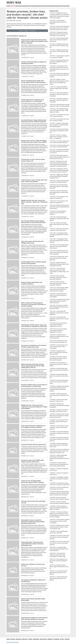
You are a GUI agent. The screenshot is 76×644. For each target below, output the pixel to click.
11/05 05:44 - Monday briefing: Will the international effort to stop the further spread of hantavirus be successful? (59, 493)
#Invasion (39, 6)
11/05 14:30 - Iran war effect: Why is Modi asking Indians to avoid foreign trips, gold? (59, 186)
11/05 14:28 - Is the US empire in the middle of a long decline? (59, 197)
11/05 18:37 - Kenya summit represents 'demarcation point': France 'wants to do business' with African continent (59, 28)
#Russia (18, 6)
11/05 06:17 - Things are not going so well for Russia (59, 469)
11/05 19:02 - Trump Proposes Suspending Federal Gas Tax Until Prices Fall (58, 22)
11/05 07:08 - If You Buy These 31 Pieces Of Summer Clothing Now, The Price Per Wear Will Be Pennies (59, 464)
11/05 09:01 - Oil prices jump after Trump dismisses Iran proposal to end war (59, 395)
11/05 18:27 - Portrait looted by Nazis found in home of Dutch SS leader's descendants (59, 40)
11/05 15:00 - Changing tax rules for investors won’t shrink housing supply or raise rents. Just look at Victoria (59, 170)
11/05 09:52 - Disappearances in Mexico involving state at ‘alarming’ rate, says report (58, 352)
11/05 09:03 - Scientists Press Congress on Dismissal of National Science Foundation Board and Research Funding (59, 389)
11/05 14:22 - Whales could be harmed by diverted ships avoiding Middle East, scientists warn (59, 207)
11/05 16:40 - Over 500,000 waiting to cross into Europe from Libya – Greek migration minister (59, 110)
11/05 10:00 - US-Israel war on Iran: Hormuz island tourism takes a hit (58, 341)
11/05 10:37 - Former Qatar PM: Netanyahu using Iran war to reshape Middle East (59, 313)
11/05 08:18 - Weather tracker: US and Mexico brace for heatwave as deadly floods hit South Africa (59, 416)
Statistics (13, 6)
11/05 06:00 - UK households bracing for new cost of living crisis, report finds (60, 484)
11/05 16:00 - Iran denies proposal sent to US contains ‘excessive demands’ (59, 142)
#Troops (67, 6)
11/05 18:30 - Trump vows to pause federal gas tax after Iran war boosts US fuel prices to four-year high (59, 34)
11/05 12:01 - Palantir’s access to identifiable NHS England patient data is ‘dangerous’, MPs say (59, 264)
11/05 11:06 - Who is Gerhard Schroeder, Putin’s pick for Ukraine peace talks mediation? (58, 277)
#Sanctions (45, 6)
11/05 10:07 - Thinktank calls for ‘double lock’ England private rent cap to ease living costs (59, 336)
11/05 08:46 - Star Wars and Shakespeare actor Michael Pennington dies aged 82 (59, 405)
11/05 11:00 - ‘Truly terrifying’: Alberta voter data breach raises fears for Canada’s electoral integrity (59, 289)
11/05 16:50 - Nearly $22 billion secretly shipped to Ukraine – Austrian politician (60, 105)
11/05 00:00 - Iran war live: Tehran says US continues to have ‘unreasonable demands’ (59, 537)
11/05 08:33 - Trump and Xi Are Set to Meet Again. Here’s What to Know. (59, 411)
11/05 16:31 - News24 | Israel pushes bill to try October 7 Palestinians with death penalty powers (59, 125)
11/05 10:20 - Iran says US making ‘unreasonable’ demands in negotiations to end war (58, 325)
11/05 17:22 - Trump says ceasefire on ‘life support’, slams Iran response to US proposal (59, 94)
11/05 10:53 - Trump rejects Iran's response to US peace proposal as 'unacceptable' (58, 295)
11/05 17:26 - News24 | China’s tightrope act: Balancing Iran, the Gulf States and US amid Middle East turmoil (59, 82)
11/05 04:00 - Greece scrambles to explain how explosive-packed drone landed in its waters (59, 508)
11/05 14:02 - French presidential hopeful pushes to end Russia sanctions (58, 213)
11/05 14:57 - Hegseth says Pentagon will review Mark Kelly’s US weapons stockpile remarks (59, 176)
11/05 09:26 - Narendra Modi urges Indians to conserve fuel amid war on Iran (59, 370)
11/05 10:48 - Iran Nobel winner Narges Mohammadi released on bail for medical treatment (60, 301)
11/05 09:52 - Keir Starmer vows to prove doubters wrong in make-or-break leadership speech (58, 358)
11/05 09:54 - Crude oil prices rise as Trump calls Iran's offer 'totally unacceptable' (59, 347)
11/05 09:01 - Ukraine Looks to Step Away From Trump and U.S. (59, 400)
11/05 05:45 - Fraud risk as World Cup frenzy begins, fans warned (59, 488)
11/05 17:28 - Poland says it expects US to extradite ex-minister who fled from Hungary (59, 75)
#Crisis (34, 6)
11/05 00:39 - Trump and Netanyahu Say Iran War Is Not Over (59, 532)
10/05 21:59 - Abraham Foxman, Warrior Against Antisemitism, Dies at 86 (59, 567)
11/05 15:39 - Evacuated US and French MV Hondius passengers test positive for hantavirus (59, 151)
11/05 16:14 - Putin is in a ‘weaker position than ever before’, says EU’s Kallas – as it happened (59, 137)
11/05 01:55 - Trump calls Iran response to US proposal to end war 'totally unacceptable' (60, 521)
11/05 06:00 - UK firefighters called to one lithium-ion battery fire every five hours (59, 479)
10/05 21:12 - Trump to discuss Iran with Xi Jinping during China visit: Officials (58, 573)
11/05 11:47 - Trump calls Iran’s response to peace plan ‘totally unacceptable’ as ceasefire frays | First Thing (59, 271)
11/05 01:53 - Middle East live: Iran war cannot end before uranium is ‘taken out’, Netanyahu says (59, 527)
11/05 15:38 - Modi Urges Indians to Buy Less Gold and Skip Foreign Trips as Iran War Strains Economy (60, 157)
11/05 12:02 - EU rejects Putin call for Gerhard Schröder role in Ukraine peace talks (59, 258)
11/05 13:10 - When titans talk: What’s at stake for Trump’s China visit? (59, 230)
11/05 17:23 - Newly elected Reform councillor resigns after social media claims (59, 88)
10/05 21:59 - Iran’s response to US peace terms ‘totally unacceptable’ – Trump (59, 561)
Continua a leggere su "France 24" (27, 31)
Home (8, 6)
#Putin (62, 6)
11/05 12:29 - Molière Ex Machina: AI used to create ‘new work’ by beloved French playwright (59, 252)
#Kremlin (52, 6)
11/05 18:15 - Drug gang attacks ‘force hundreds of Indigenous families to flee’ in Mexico (59, 62)
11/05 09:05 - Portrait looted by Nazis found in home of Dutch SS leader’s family (59, 382)
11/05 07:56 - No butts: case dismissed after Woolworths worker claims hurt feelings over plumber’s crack (59, 451)
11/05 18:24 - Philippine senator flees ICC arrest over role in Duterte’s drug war (59, 46)
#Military (29, 6)
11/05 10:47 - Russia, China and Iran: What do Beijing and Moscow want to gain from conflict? (59, 307)
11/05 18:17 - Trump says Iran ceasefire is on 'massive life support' (59, 57)
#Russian (23, 6)
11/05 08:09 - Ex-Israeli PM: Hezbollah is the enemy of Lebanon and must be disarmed (59, 433)
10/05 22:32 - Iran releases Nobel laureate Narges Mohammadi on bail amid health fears (59, 549)
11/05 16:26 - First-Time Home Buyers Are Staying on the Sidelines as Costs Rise (59, 131)
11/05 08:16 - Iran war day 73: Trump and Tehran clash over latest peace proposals (59, 422)
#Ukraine (58, 6)
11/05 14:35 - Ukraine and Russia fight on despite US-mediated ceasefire (59, 181)
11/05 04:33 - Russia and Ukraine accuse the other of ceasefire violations (59, 498)
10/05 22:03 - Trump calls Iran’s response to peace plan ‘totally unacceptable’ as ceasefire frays (58, 555)
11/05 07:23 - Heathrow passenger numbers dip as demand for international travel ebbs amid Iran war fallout (59, 458)
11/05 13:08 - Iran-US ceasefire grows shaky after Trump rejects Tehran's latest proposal (59, 246)
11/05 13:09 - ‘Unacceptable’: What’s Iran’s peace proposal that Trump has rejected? (59, 235)
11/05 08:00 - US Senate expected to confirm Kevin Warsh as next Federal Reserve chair (59, 445)
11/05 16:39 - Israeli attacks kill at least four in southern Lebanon (59, 116)
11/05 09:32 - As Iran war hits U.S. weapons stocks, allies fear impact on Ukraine (59, 364)
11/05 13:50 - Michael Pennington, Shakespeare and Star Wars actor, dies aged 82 (59, 219)
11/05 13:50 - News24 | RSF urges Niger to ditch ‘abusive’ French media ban (59, 224)
